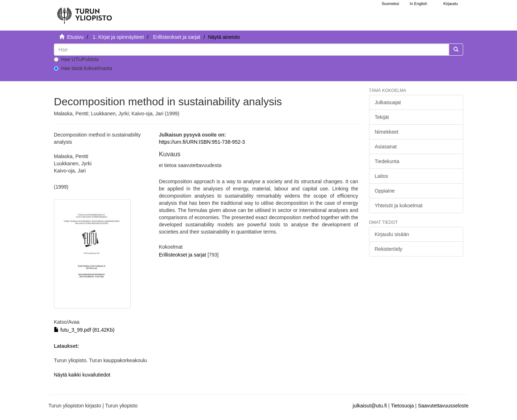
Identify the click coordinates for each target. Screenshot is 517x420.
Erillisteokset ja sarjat (177, 37)
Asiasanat (386, 147)
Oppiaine (385, 191)
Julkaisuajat (388, 102)
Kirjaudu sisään (392, 234)
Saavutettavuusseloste (443, 406)
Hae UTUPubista (76, 59)
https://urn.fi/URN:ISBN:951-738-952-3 (202, 142)
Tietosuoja (402, 406)
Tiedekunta (387, 161)
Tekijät (382, 117)
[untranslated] (251, 50)
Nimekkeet (387, 132)
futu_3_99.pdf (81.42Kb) (84, 330)
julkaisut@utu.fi (370, 406)
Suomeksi (390, 4)
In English (418, 4)
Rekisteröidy (389, 249)
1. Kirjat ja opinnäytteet (118, 37)
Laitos (381, 176)
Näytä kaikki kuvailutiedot (82, 375)
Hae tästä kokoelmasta (83, 68)
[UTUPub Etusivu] (84, 13)
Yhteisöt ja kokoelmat (399, 206)
